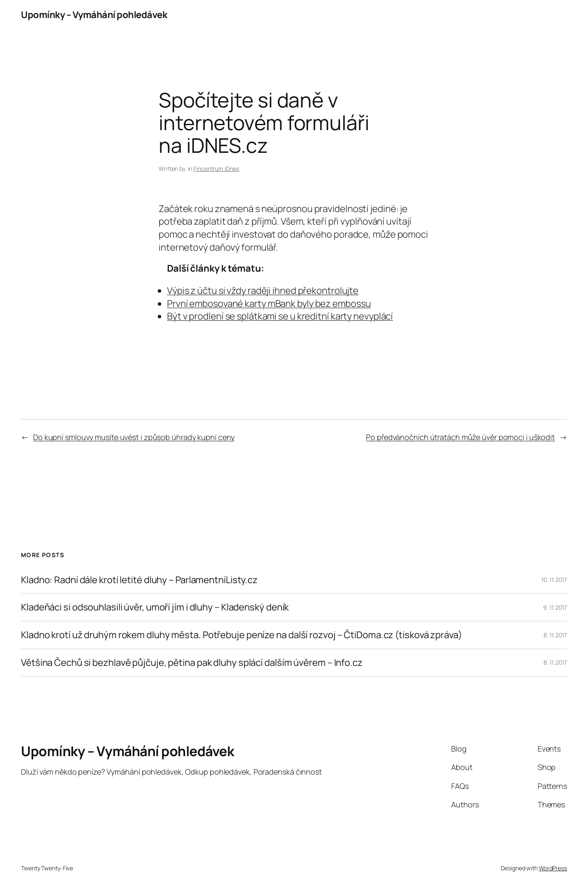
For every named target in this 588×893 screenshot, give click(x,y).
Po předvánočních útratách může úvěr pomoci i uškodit (460, 437)
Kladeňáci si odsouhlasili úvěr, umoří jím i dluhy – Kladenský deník (155, 607)
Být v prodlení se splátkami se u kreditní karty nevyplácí (280, 316)
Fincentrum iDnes (216, 169)
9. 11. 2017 (555, 607)
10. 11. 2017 (554, 580)
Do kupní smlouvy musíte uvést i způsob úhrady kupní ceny (134, 437)
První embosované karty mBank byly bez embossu (269, 304)
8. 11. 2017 (555, 635)
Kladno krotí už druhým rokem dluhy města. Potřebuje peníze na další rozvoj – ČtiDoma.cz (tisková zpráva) (242, 635)
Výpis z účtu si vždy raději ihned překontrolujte (263, 291)
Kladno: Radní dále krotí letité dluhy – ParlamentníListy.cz (139, 580)
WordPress (553, 868)
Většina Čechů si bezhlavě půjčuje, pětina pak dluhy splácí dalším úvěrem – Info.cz (192, 663)
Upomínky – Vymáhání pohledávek (94, 15)
